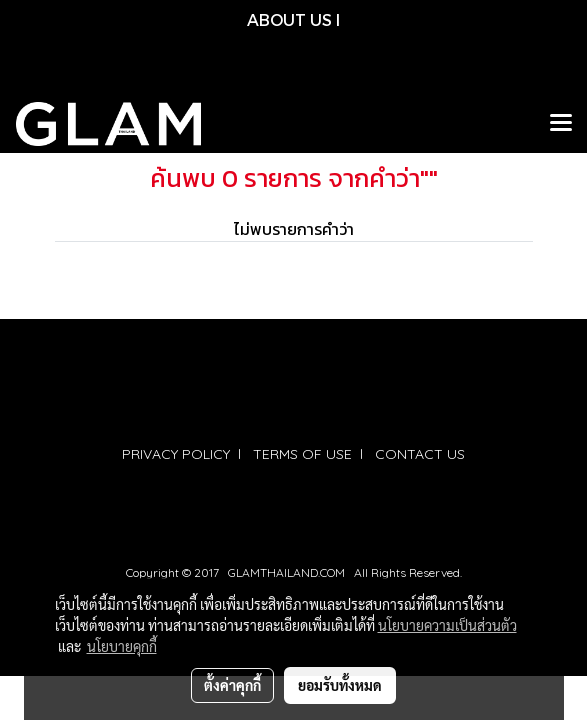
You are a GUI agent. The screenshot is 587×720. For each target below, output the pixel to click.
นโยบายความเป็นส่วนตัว (447, 625)
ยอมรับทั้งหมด (340, 685)
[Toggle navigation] (561, 124)
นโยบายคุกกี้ (122, 646)
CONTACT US (420, 454)
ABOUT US (289, 19)
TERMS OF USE (302, 454)
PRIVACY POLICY (176, 454)
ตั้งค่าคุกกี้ (232, 685)
